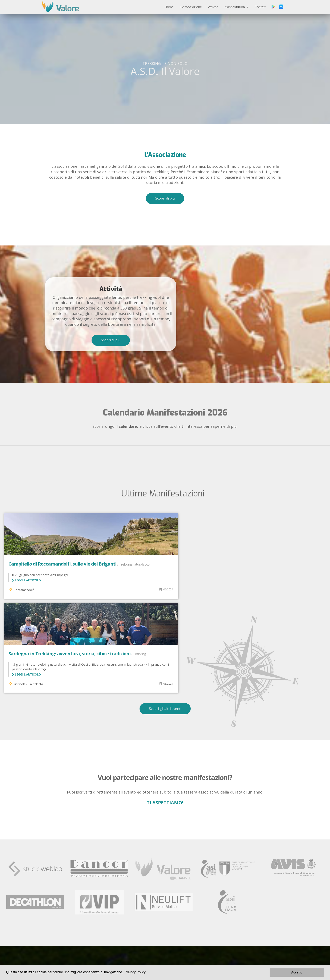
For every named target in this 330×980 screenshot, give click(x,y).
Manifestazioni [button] (236, 7)
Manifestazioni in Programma (126, 934)
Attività (213, 7)
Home (169, 7)
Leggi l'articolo (26, 585)
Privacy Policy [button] (135, 972)
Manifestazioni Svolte (65, 939)
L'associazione (73, 934)
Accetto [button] (309, 972)
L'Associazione (191, 7)
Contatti (260, 7)
